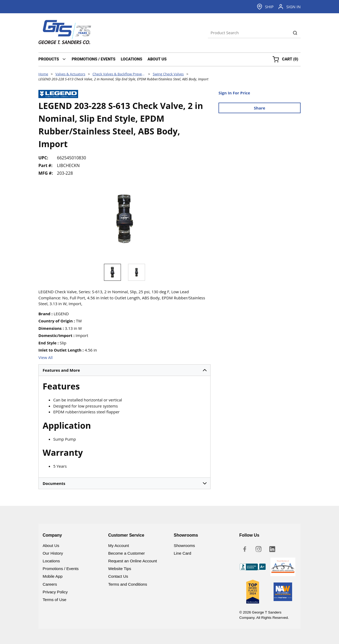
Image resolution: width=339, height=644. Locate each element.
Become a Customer (127, 553)
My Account (119, 546)
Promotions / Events (61, 569)
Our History (53, 553)
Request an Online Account (133, 561)
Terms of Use (54, 600)
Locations (51, 561)
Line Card (182, 553)
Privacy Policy (55, 592)
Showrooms (184, 546)
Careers (50, 584)
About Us (51, 546)
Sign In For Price (234, 93)
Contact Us (118, 576)
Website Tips (120, 569)
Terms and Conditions (128, 584)
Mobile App (53, 576)
